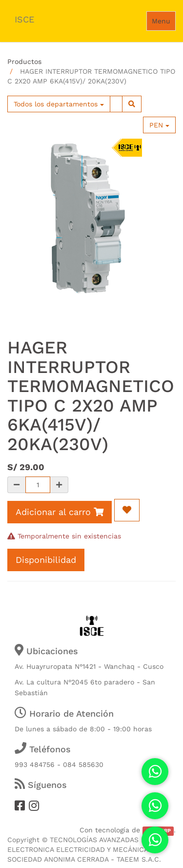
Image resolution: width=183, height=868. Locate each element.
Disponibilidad (46, 560)
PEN (159, 125)
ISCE (24, 19)
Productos (24, 62)
